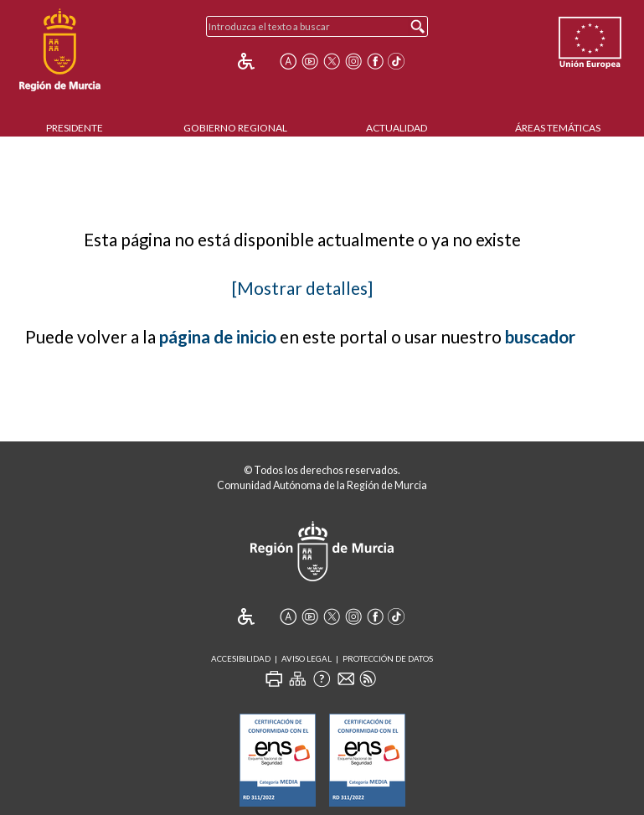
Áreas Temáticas (558, 128)
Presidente (75, 128)
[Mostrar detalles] (302, 288)
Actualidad (397, 128)
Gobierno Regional (235, 128)
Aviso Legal (307, 659)
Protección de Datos (388, 659)
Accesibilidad (241, 659)
